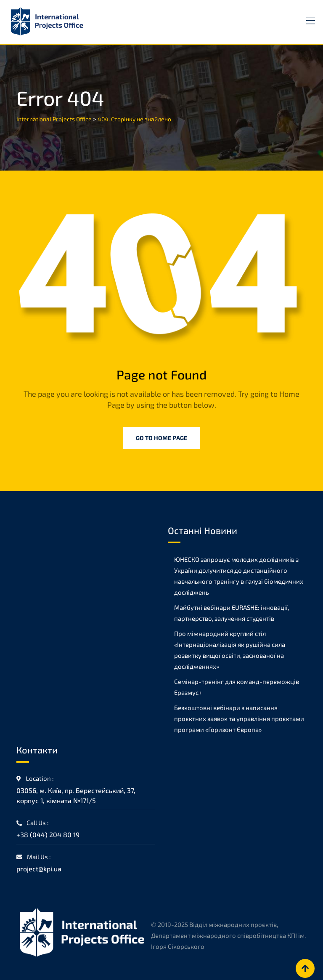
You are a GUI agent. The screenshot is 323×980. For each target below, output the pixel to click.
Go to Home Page (161, 438)
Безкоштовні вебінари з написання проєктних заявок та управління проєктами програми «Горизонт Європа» (239, 718)
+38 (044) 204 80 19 (48, 834)
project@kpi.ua (39, 869)
